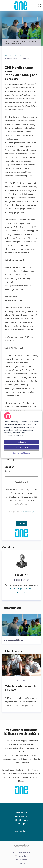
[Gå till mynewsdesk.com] (21, 845)
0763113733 (22, 592)
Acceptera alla (21, 447)
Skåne (7, 471)
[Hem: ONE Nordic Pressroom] (21, 6)
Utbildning (9, 459)
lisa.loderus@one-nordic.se (21, 589)
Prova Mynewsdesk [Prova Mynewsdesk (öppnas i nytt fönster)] (22, 852)
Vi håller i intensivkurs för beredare (21, 688)
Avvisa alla (22, 442)
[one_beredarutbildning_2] (21, 625)
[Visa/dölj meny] (4, 6)
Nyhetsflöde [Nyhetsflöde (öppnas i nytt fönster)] (21, 860)
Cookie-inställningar (21, 453)
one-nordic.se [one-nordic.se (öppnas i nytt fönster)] (22, 831)
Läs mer (21, 523)
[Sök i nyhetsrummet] (40, 6)
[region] (21, 434)
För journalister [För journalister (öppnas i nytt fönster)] (22, 856)
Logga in (22, 863)
